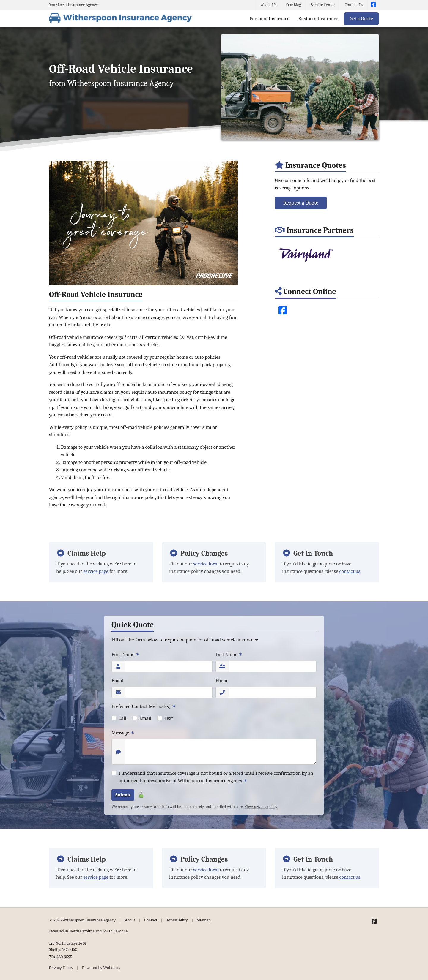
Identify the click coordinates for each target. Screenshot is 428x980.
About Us (269, 5)
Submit (123, 795)
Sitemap (204, 920)
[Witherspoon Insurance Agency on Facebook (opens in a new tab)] (374, 5)
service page (96, 571)
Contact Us (354, 5)
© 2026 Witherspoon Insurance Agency (82, 920)
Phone (222, 681)
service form (206, 564)
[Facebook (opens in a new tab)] (283, 311)
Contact (151, 920)
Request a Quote (301, 203)
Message (123, 733)
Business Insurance (318, 19)
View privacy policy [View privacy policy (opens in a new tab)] (261, 807)
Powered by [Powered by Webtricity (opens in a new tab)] (101, 968)
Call (122, 718)
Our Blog (294, 5)
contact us (350, 571)
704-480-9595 (61, 957)
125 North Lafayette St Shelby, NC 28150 (68, 946)
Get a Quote (361, 19)
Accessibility (177, 920)
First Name (126, 654)
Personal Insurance (269, 19)
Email (117, 681)
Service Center (323, 5)
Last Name (229, 654)
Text (169, 718)
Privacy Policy (61, 968)
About (130, 920)
